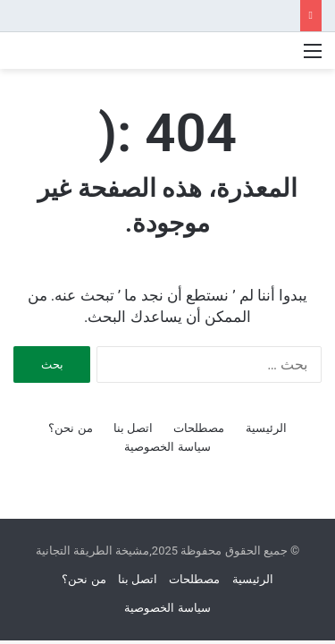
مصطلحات (199, 428)
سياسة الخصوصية (167, 447)
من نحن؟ (70, 428)
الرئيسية (266, 428)
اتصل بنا (133, 428)
